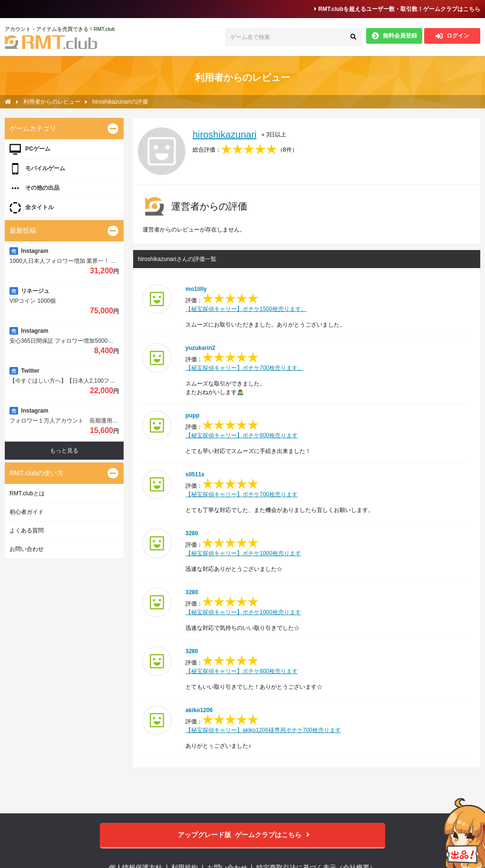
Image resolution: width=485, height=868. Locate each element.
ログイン (452, 36)
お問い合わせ (27, 549)
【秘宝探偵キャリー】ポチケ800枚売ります (242, 435)
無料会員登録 (394, 36)
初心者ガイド (27, 512)
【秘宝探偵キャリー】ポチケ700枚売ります (242, 494)
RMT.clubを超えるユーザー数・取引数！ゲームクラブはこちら (397, 9)
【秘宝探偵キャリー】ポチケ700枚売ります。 (244, 368)
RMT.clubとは (27, 493)
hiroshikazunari (225, 135)
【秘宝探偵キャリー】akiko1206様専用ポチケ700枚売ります (263, 730)
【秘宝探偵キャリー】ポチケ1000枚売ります (243, 553)
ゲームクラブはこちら (243, 835)
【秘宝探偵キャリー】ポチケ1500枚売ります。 (246, 309)
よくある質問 (27, 530)
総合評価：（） (245, 150)
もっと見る (64, 451)
